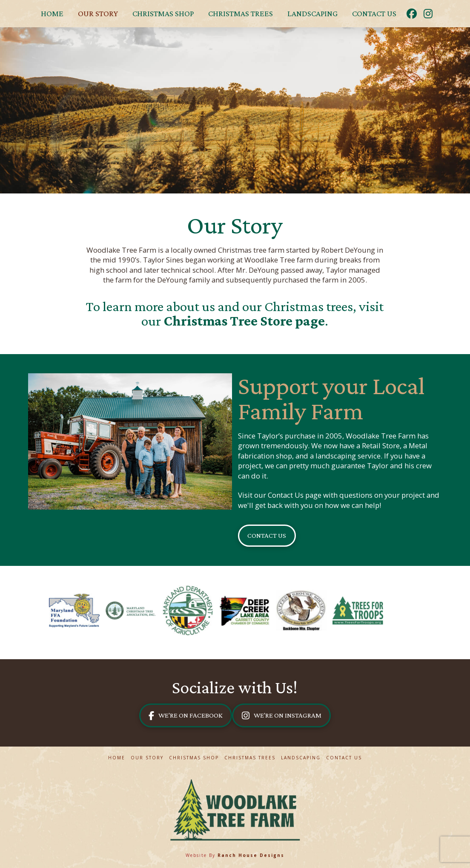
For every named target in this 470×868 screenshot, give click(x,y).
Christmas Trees (250, 758)
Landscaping (301, 758)
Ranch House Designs (251, 855)
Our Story (147, 758)
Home (117, 758)
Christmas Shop (194, 758)
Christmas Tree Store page (244, 321)
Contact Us (344, 758)
